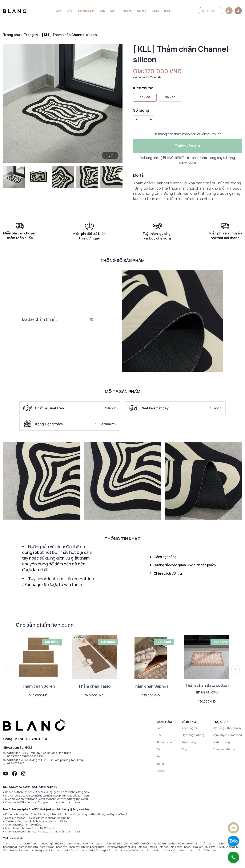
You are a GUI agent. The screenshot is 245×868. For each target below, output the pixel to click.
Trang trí (126, 11)
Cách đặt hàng (163, 557)
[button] (122, 175)
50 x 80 (170, 97)
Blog (167, 11)
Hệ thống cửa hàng (194, 735)
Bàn (102, 11)
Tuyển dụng (190, 742)
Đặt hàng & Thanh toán (227, 728)
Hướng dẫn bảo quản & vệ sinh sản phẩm (183, 565)
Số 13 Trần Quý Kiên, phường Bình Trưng (47, 753)
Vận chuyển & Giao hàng (228, 735)
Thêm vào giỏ (187, 146)
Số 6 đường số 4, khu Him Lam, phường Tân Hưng (53, 760)
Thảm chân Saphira (151, 686)
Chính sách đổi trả (166, 573)
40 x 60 (145, 97)
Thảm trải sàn (86, 11)
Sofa (58, 11)
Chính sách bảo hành (226, 749)
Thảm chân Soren (38, 686)
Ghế (69, 11)
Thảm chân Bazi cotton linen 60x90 (207, 689)
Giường (142, 11)
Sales (155, 11)
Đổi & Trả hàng (222, 742)
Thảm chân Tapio (94, 686)
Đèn (113, 11)
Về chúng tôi (190, 728)
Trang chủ (12, 35)
